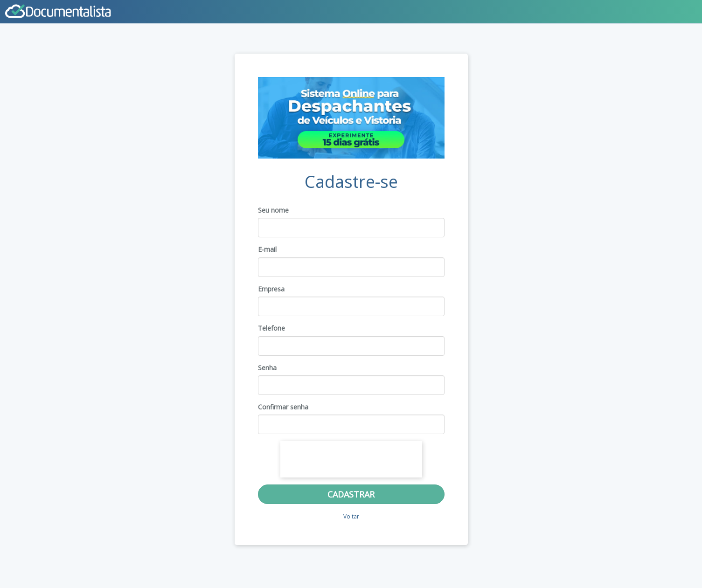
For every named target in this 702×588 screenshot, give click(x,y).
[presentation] (351, 459)
